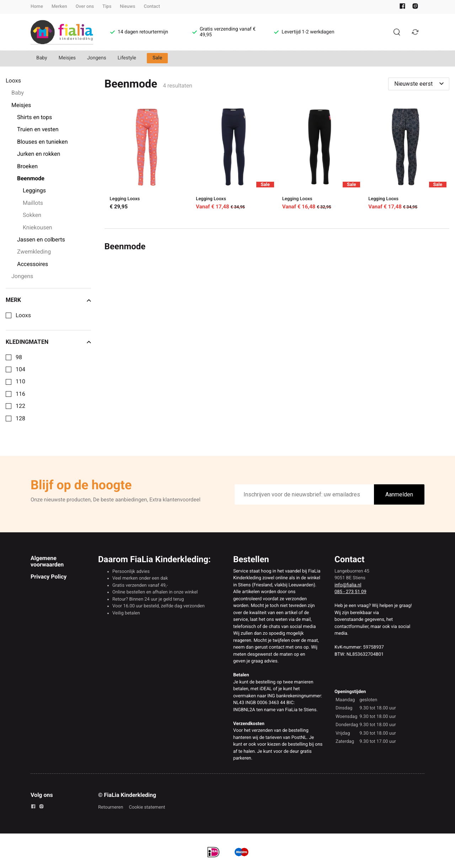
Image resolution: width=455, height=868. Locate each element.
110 (20, 382)
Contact (152, 7)
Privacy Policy (49, 577)
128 (20, 419)
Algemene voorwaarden (47, 561)
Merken (59, 7)
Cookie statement (147, 807)
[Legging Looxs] (148, 159)
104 (20, 369)
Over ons (85, 7)
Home (37, 7)
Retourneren (111, 807)
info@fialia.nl (348, 585)
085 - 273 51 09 (350, 592)
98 (19, 357)
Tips (107, 7)
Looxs (23, 315)
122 (20, 406)
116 (20, 394)
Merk (48, 300)
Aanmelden (399, 494)
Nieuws (127, 7)
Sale (157, 58)
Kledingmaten (48, 342)
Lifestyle (127, 58)
